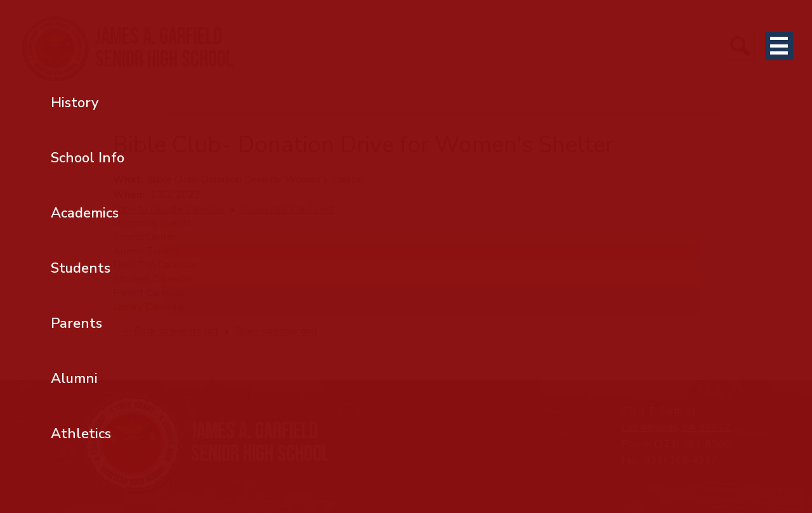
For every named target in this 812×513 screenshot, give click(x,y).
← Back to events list (170, 331)
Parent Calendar (149, 293)
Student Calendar (152, 279)
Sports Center (144, 237)
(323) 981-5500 (692, 444)
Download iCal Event (288, 209)
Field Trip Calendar (155, 265)
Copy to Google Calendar (169, 209)
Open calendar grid (276, 331)
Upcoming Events (152, 223)
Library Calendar (149, 307)
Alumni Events (146, 251)
